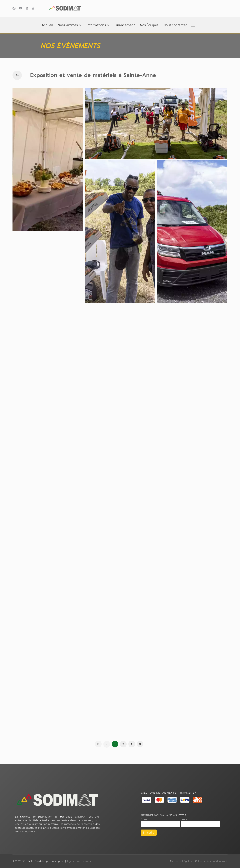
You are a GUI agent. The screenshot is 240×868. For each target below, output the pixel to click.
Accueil (47, 25)
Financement (125, 25)
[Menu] (192, 25)
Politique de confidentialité (211, 861)
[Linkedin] (27, 8)
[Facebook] (14, 8)
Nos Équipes (149, 25)
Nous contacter (175, 25)
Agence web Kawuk (79, 861)
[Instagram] (33, 8)
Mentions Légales (181, 861)
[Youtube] (20, 8)
